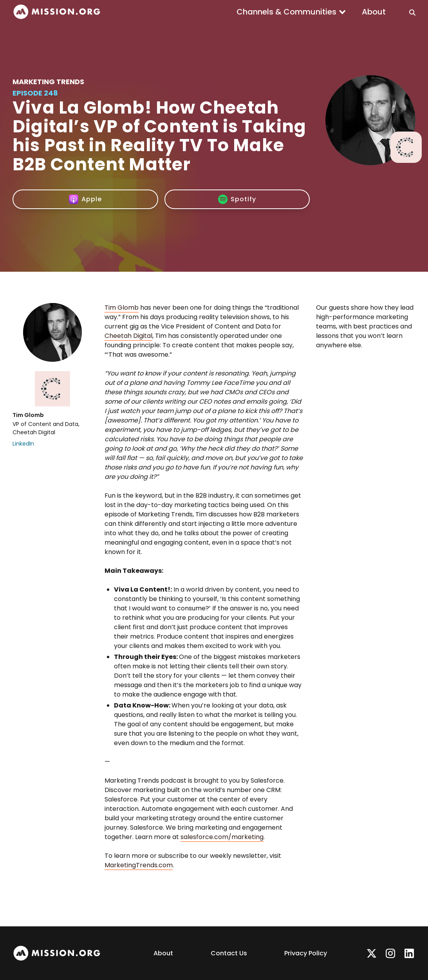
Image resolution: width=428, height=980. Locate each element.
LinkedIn (23, 444)
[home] (57, 12)
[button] (291, 12)
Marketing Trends (48, 82)
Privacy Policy (306, 953)
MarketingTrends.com (139, 865)
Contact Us (229, 953)
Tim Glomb (122, 308)
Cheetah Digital (128, 336)
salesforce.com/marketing (222, 837)
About (374, 12)
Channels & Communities (286, 12)
